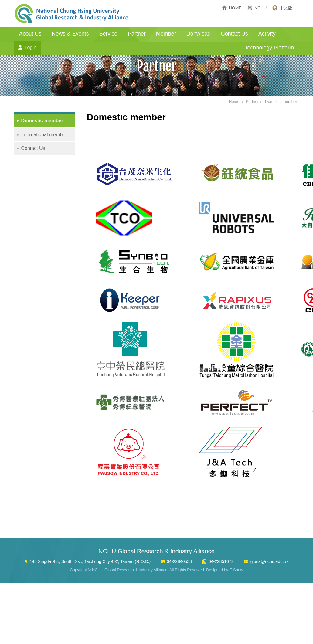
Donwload (199, 34)
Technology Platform (269, 48)
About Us (30, 34)
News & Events (70, 34)
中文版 (286, 8)
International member (44, 135)
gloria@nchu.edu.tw (269, 561)
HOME (235, 8)
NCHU (260, 8)
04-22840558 (179, 561)
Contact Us (235, 34)
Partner (137, 34)
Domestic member (281, 102)
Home (234, 102)
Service (108, 34)
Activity (267, 34)
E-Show (236, 570)
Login (31, 47)
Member (166, 34)
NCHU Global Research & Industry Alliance (72, 14)
